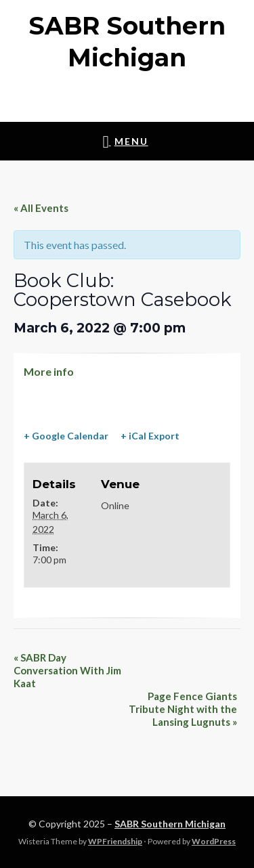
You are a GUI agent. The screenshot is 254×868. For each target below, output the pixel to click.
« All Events (41, 208)
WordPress (214, 841)
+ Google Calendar (66, 436)
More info (49, 371)
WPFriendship (115, 841)
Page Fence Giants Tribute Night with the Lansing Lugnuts (183, 709)
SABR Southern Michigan (170, 824)
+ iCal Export (150, 436)
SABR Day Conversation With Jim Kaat (67, 670)
